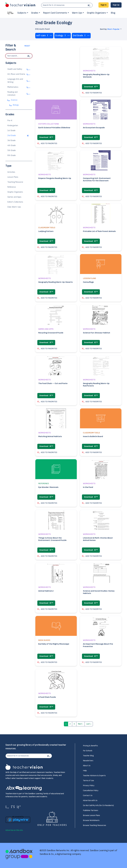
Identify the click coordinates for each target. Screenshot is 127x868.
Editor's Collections (15, 202)
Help (85, 771)
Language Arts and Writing (15, 81)
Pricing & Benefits (90, 746)
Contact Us (88, 795)
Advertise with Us (90, 800)
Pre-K (10, 121)
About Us (87, 766)
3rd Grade (11, 140)
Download (91, 87)
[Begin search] (29, 56)
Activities (11, 172)
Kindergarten (13, 126)
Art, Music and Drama (16, 74)
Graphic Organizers (96, 13)
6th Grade (12, 155)
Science (14, 100)
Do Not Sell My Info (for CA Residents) (98, 805)
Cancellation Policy (91, 791)
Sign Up (116, 5)
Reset (27, 46)
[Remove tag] (50, 36)
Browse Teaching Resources (95, 825)
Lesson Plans (13, 177)
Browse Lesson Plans (91, 815)
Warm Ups (77, 13)
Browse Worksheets (91, 820)
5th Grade (12, 150)
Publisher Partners (91, 810)
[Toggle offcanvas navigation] (10, 13)
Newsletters (88, 761)
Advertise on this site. (14, 830)
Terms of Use (88, 781)
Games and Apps (14, 197)
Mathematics (13, 87)
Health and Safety (15, 69)
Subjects (22, 13)
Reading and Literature (12, 94)
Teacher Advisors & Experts (94, 776)
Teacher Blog (88, 756)
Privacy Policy (89, 786)
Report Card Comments (55, 13)
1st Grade (11, 131)
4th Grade (12, 145)
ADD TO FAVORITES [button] (92, 93)
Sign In (104, 5)
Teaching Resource (15, 182)
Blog (113, 13)
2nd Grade (12, 135)
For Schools (88, 751)
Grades (35, 13)
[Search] (89, 5)
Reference (12, 187)
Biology (16, 105)
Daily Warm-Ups (14, 207)
